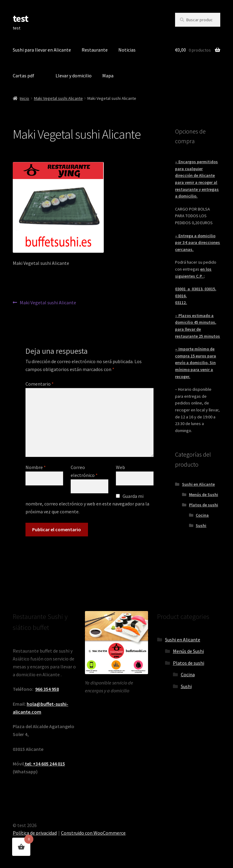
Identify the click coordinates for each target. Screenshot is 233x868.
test (20, 19)
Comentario (40, 384)
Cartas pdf (24, 76)
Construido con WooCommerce (93, 833)
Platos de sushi (204, 505)
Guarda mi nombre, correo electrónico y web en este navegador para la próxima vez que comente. (87, 504)
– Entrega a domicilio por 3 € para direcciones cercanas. (198, 243)
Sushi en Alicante (198, 484)
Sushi (201, 525)
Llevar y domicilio (74, 76)
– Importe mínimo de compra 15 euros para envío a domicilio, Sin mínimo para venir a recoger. (196, 363)
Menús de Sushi (204, 495)
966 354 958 (47, 689)
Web (120, 467)
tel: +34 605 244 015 (44, 764)
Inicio (24, 98)
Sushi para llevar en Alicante (42, 50)
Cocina (202, 515)
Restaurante (95, 50)
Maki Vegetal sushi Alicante (58, 98)
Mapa (108, 76)
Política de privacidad (35, 833)
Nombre (36, 467)
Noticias (127, 50)
